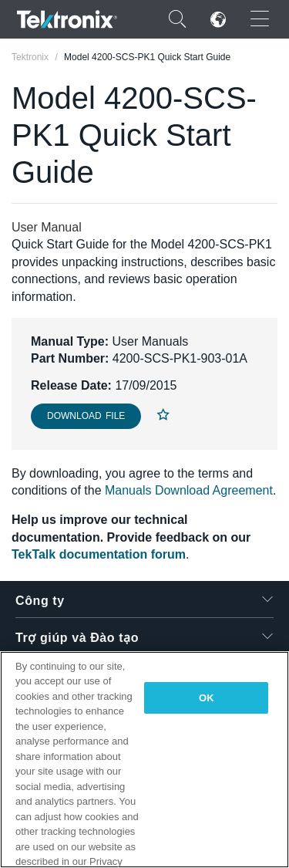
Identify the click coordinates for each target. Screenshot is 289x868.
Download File (86, 416)
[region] (144, 760)
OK (207, 698)
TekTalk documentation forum (99, 554)
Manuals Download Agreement (189, 490)
